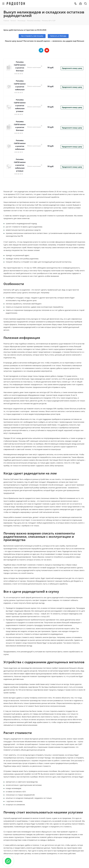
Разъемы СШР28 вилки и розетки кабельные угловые (20, 165)
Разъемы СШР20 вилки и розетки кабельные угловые (20, 106)
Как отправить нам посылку (32, 36)
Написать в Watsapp (58, 36)
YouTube (47, 50)
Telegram (41, 50)
